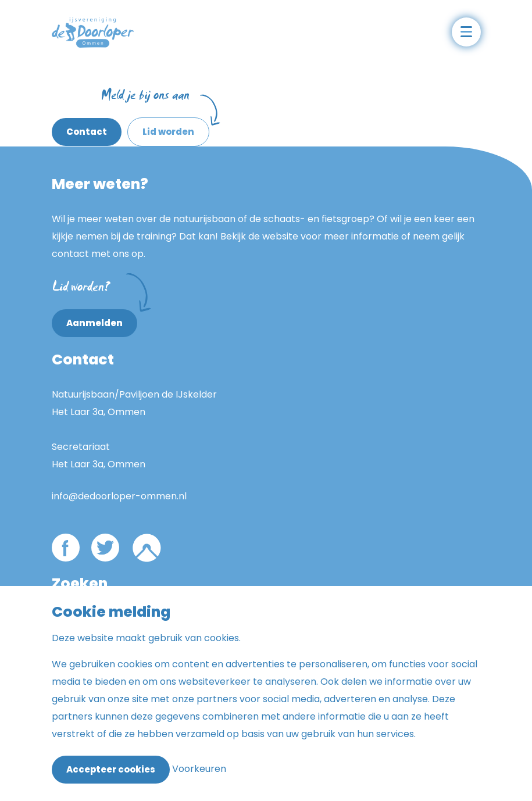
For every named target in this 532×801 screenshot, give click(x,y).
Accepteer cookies (111, 769)
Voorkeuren (199, 769)
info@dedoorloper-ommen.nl (119, 496)
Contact (87, 132)
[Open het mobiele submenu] (466, 32)
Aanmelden (102, 319)
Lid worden (168, 132)
